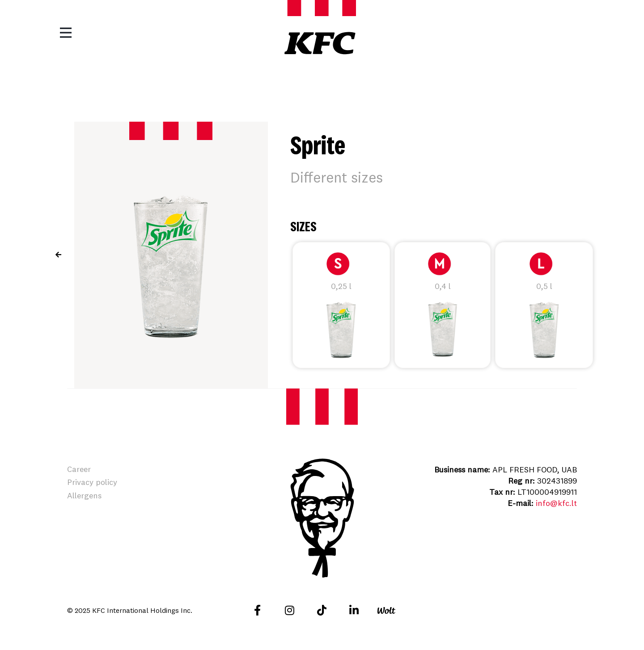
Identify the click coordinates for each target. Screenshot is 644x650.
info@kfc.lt (556, 503)
